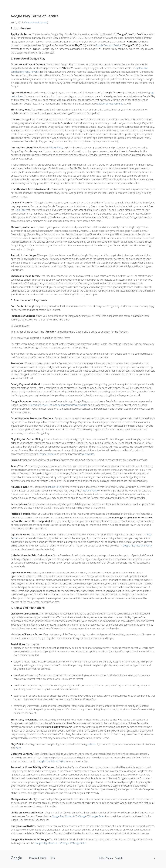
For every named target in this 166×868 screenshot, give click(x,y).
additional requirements (110, 104)
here (18, 748)
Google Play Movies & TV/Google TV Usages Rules (78, 816)
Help (52, 858)
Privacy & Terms (38, 858)
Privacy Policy (56, 148)
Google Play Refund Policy (51, 761)
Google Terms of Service (108, 45)
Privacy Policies (47, 454)
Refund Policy (55, 487)
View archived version (36, 22)
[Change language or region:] (127, 858)
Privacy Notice (87, 454)
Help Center (21, 210)
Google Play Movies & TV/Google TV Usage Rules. (61, 843)
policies (92, 744)
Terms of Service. (39, 405)
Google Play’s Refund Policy (137, 546)
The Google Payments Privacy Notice (68, 405)
